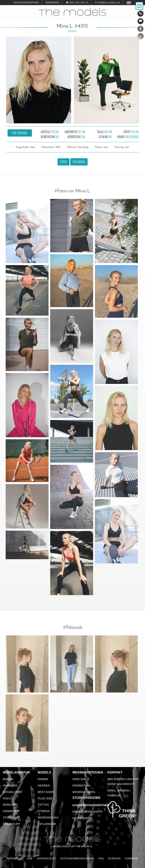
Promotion (81, 785)
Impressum (15, 858)
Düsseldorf (13, 792)
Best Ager (46, 792)
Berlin (8, 779)
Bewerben (52, 2)
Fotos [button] (64, 162)
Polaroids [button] (79, 162)
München (10, 805)
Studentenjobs (86, 798)
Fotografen (82, 818)
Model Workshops (87, 812)
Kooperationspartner (91, 805)
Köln (7, 798)
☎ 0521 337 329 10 (77, 2)
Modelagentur (16, 772)
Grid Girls (81, 779)
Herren (44, 785)
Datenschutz (46, 858)
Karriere (132, 858)
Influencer (47, 824)
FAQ (101, 858)
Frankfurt (12, 824)
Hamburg (10, 785)
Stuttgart (11, 817)
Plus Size (45, 798)
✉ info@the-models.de (107, 2)
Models (44, 772)
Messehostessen (88, 772)
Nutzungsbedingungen (77, 858)
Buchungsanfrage (27, 2)
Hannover (11, 811)
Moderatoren (84, 792)
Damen (43, 779)
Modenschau (48, 817)
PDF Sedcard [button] (20, 133)
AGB (30, 858)
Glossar (114, 858)
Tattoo (43, 805)
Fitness (44, 811)
